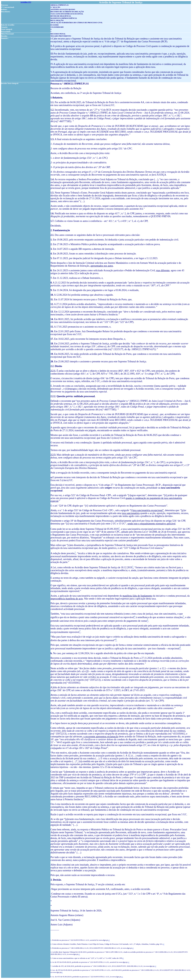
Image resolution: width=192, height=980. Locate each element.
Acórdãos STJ (26, 2)
